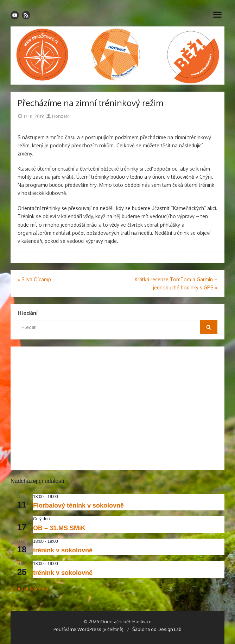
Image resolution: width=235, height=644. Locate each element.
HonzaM (58, 116)
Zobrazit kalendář (30, 589)
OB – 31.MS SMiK (59, 528)
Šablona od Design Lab (157, 629)
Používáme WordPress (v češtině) (88, 629)
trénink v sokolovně (63, 550)
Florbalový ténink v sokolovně (78, 505)
